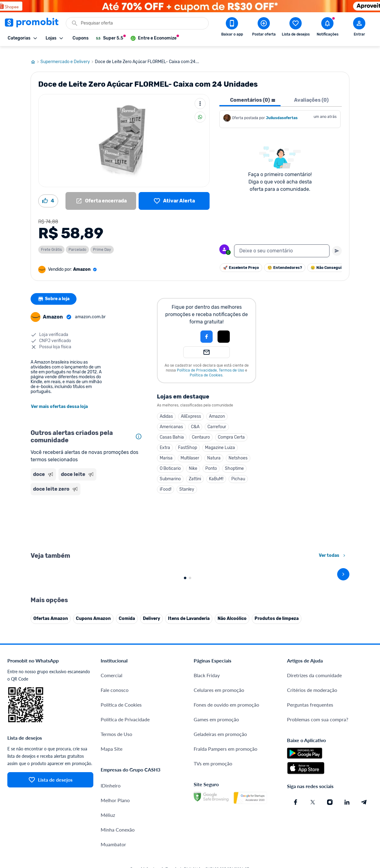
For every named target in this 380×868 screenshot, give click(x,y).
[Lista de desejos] (174, 195)
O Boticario (170, 463)
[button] (186, 331)
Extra (165, 442)
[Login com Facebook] (207, 331)
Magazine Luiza (220, 442)
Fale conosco (115, 819)
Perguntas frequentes (310, 834)
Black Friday (207, 805)
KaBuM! (216, 473)
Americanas (171, 421)
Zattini (195, 473)
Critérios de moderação (312, 819)
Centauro (201, 431)
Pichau (238, 473)
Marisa (166, 452)
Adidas (166, 411)
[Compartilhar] (200, 111)
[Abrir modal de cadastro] (359, 28)
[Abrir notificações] (327, 28)
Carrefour (217, 421)
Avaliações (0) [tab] (311, 94)
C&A (195, 421)
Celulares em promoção (219, 819)
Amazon (217, 411)
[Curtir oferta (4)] (48, 195)
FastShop (188, 442)
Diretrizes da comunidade (314, 805)
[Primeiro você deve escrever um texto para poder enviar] (337, 245)
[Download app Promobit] (232, 28)
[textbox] (282, 245)
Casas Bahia (172, 431)
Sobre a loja (54, 293)
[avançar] (343, 636)
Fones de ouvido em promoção (226, 834)
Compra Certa (231, 431)
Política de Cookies (206, 369)
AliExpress (191, 411)
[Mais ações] (200, 98)
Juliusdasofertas (282, 112)
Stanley (187, 483)
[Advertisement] (88, 517)
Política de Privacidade (197, 364)
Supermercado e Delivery (68, 56)
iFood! (166, 483)
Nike (193, 463)
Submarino (170, 473)
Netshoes (238, 452)
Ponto (211, 463)
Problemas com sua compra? (318, 849)
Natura (214, 452)
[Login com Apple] (224, 331)
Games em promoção (216, 849)
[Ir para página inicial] (35, 56)
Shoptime (234, 463)
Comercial (112, 805)
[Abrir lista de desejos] (296, 28)
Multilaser (190, 452)
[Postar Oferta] (264, 28)
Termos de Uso (231, 364)
